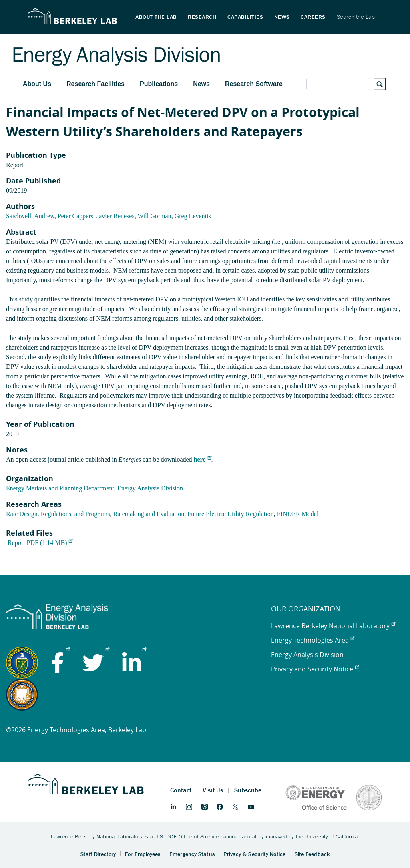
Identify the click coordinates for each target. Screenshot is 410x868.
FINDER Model (298, 514)
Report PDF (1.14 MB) (40, 543)
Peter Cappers (75, 216)
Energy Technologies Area (313, 640)
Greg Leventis (193, 216)
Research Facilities (95, 84)
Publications (159, 84)
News (201, 84)
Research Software (254, 84)
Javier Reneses (116, 216)
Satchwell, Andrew (30, 216)
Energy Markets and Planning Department (60, 488)
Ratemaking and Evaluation (149, 514)
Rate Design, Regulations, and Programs (58, 514)
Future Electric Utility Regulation (231, 514)
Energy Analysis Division (150, 488)
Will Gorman (154, 216)
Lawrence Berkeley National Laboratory (333, 626)
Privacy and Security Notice (315, 669)
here (203, 459)
